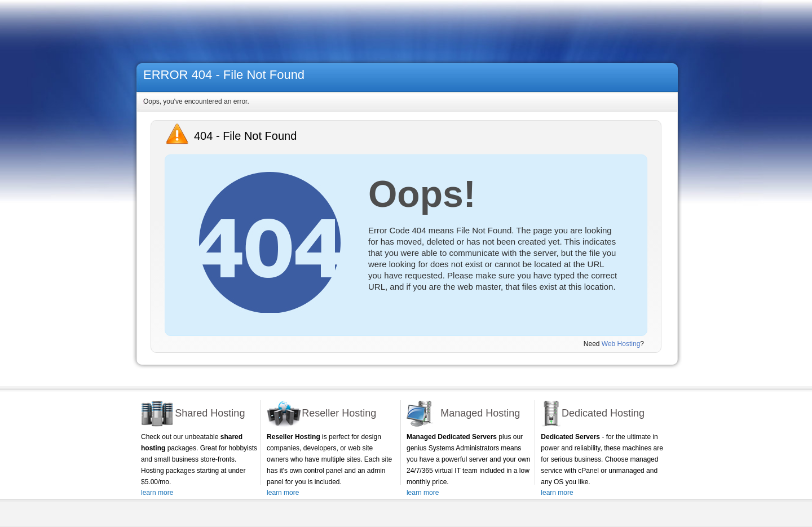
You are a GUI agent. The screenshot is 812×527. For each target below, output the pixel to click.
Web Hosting (621, 344)
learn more (157, 493)
